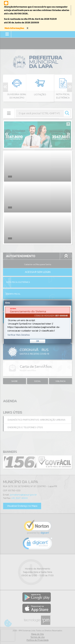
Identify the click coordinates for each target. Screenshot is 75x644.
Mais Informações (14, 28)
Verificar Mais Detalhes (19, 335)
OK (38, 341)
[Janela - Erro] (38, 322)
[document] (38, 322)
